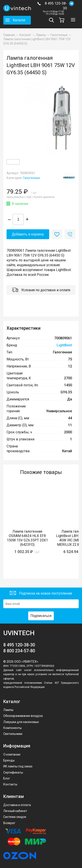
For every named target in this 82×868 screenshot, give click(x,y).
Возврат (9, 823)
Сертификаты (13, 772)
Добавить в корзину (28, 234)
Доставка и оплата (17, 805)
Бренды (9, 760)
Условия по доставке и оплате (41, 290)
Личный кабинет (15, 811)
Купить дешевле (44, 197)
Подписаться (41, 616)
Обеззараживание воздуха (23, 716)
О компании (12, 754)
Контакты (10, 784)
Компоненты (12, 728)
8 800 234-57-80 (19, 651)
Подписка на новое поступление (41, 594)
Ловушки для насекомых (21, 722)
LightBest (64, 345)
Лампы (8, 710)
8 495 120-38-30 (56, 6)
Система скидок (15, 817)
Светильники (13, 734)
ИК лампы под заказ (18, 766)
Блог (7, 778)
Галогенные (31, 178)
